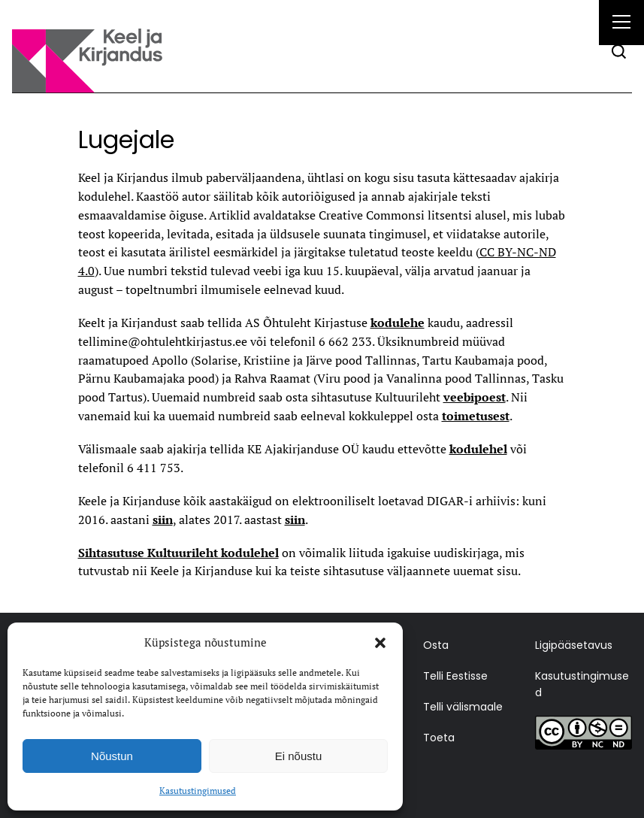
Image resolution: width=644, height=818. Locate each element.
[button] (380, 643)
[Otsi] (619, 52)
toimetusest (476, 416)
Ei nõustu (299, 756)
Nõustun (112, 756)
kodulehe (398, 323)
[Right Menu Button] (621, 24)
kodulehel (478, 449)
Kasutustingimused (198, 791)
